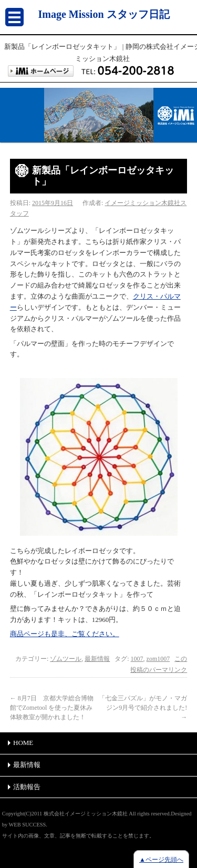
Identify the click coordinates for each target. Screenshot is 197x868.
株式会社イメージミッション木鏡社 (86, 814)
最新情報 (97, 659)
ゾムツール (66, 659)
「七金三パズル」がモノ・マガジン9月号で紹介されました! (143, 708)
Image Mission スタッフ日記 (104, 14)
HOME (23, 743)
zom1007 (158, 659)
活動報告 (27, 787)
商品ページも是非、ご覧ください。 (65, 634)
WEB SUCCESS (28, 825)
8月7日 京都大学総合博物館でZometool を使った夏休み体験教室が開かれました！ (52, 708)
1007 (137, 659)
